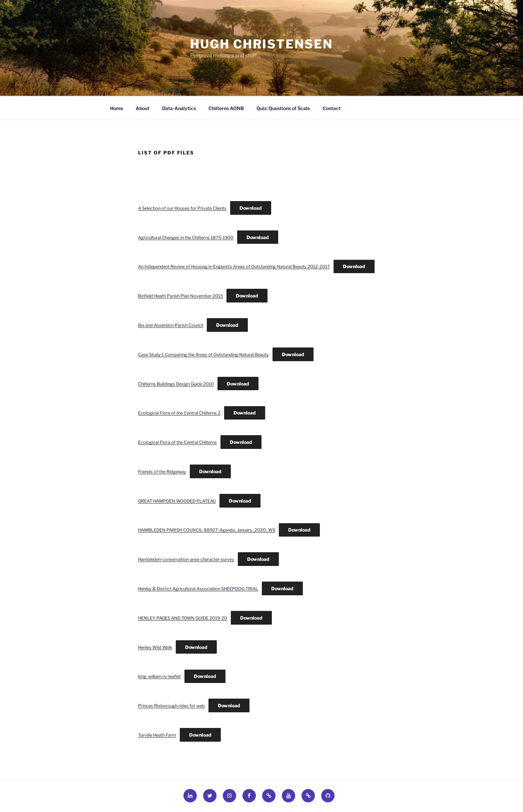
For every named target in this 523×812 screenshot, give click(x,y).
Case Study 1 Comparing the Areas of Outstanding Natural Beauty (203, 355)
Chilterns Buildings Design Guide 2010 (176, 384)
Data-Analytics (179, 108)
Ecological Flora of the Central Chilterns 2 (179, 413)
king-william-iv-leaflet (159, 676)
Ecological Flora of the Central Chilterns (177, 442)
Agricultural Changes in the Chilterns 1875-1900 (186, 238)
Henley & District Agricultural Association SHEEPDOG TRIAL (198, 589)
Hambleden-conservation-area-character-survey (186, 559)
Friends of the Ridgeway (162, 472)
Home (117, 108)
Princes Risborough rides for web (171, 706)
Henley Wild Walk (155, 647)
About (143, 108)
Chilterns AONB (226, 108)
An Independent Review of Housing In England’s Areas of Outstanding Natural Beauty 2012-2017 (234, 267)
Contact (332, 108)
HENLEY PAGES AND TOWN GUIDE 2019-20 (183, 618)
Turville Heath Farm (157, 735)
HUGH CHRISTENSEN (261, 44)
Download (251, 208)
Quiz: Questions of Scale (283, 108)
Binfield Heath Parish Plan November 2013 (180, 296)
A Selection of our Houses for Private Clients (182, 208)
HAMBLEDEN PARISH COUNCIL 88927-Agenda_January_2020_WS (207, 530)
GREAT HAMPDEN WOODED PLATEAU (177, 501)
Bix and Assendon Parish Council (171, 325)
